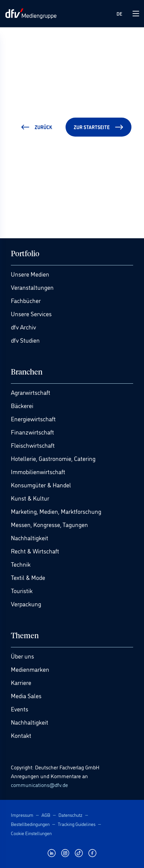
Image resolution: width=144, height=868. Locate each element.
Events (20, 709)
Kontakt (21, 735)
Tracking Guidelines (77, 824)
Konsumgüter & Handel (41, 485)
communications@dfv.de (39, 785)
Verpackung (26, 604)
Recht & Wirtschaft (35, 551)
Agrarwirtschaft (31, 392)
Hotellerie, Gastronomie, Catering (53, 458)
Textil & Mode (28, 577)
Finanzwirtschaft (32, 432)
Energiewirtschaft (33, 419)
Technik (21, 564)
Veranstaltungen (32, 287)
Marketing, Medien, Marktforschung (56, 511)
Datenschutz (70, 815)
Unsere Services (31, 314)
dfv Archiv (23, 327)
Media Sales (26, 695)
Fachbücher (26, 300)
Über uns (22, 656)
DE (119, 13)
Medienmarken (30, 669)
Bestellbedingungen (30, 824)
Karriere (21, 682)
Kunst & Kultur (30, 498)
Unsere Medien (30, 274)
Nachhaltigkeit (30, 538)
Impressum (22, 815)
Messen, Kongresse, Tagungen (49, 524)
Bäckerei (22, 405)
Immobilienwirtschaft (38, 471)
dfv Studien (25, 340)
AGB (46, 815)
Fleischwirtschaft (33, 445)
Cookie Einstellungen (31, 833)
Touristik (22, 590)
